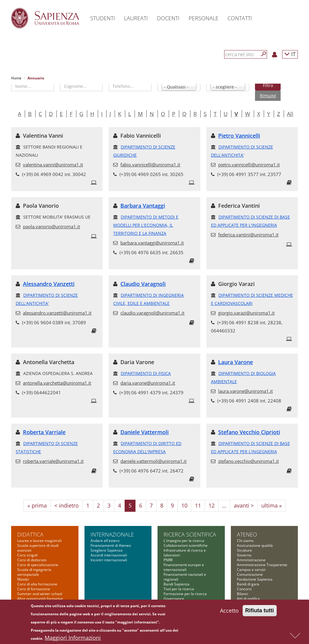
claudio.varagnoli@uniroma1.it (152, 313)
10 (184, 505)
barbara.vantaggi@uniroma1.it (152, 243)
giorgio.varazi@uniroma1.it (246, 313)
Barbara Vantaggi (143, 206)
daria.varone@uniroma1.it (148, 383)
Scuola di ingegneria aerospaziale (34, 572)
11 (198, 505)
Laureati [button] (136, 18)
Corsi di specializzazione (38, 565)
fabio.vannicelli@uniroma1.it (150, 165)
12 (212, 505)
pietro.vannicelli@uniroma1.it (249, 165)
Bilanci (242, 594)
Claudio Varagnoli (143, 284)
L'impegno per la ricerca (184, 541)
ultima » (272, 505)
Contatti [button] (240, 18)
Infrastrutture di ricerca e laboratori (185, 553)
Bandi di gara (248, 584)
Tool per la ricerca (179, 589)
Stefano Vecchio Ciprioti (249, 432)
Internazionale (112, 534)
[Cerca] (264, 54)
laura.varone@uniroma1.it (245, 391)
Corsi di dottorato (32, 560)
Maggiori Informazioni (73, 639)
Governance (174, 599)
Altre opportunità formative (40, 599)
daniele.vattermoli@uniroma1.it (153, 461)
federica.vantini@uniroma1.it (248, 235)
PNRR (168, 560)
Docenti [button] (168, 18)
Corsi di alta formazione (37, 584)
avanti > (244, 505)
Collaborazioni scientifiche (186, 545)
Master (23, 579)
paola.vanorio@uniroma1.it (51, 226)
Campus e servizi (251, 570)
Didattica (30, 534)
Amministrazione (251, 560)
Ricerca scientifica (190, 534)
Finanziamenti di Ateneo (111, 545)
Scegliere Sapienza (107, 550)
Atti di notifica (248, 599)
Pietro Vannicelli (239, 136)
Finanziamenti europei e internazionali (184, 567)
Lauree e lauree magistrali (39, 541)
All (290, 114)
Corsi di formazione (34, 589)
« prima (37, 505)
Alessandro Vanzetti (49, 284)
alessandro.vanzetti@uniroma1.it (57, 313)
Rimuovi (268, 96)
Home (16, 78)
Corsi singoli (27, 555)
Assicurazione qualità (255, 545)
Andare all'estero (105, 541)
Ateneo (247, 534)
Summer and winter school (40, 594)
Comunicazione (250, 574)
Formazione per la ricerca (185, 594)
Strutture (244, 550)
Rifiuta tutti (260, 611)
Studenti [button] (103, 18)
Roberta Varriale (44, 432)
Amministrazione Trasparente (262, 565)
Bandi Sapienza (177, 584)
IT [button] (290, 54)
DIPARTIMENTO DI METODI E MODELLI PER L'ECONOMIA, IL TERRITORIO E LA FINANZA (146, 225)
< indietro (67, 505)
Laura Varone (236, 362)
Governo (244, 555)
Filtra (268, 85)
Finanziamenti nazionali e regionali (185, 577)
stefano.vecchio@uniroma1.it (248, 461)
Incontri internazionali (109, 560)
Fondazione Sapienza (255, 579)
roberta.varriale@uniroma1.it (53, 461)
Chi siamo (245, 541)
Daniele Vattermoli (145, 432)
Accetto (229, 611)
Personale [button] (204, 18)
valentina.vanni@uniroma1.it (53, 165)
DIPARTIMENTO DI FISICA (146, 373)
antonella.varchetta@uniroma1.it (57, 383)
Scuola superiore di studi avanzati (38, 548)
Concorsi (244, 589)
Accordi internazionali (109, 555)
